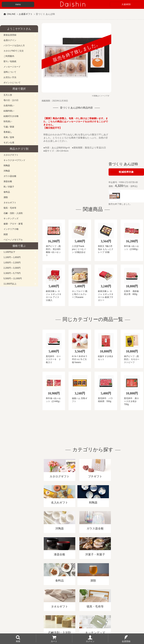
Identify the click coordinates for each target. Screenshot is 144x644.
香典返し (8, 132)
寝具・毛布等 (10, 208)
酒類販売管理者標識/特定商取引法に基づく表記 (63, 603)
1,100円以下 (9, 252)
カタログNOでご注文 (14, 51)
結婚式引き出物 (11, 116)
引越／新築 (9, 127)
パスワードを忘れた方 (14, 46)
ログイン (90, 641)
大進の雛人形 (72, 627)
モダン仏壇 (9, 143)
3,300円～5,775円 (12, 273)
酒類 (6, 197)
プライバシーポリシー (104, 603)
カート (54, 641)
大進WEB (126, 4)
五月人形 (8, 95)
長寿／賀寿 (9, 137)
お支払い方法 (10, 77)
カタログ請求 (128, 603)
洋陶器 (7, 171)
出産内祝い (9, 106)
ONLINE (11, 14)
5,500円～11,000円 (13, 278)
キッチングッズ (11, 218)
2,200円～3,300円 (12, 268)
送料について (10, 72)
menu (18, 4)
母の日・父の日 (11, 100)
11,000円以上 (10, 284)
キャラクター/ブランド (14, 160)
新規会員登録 (10, 35)
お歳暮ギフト (26, 14)
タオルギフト (10, 203)
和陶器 (7, 166)
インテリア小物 (11, 229)
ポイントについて (12, 83)
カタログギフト (11, 155)
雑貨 (6, 234)
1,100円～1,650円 (12, 257)
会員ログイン (10, 40)
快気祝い (8, 121)
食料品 (7, 192)
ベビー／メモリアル (13, 240)
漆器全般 (8, 181)
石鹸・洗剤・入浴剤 (13, 213)
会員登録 (126, 641)
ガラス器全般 (10, 176)
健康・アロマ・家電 (13, 224)
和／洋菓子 (9, 187)
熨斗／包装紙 (10, 61)
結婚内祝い (9, 111)
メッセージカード (12, 67)
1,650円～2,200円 (12, 263)
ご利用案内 (9, 56)
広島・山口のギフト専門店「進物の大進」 (72, 622)
